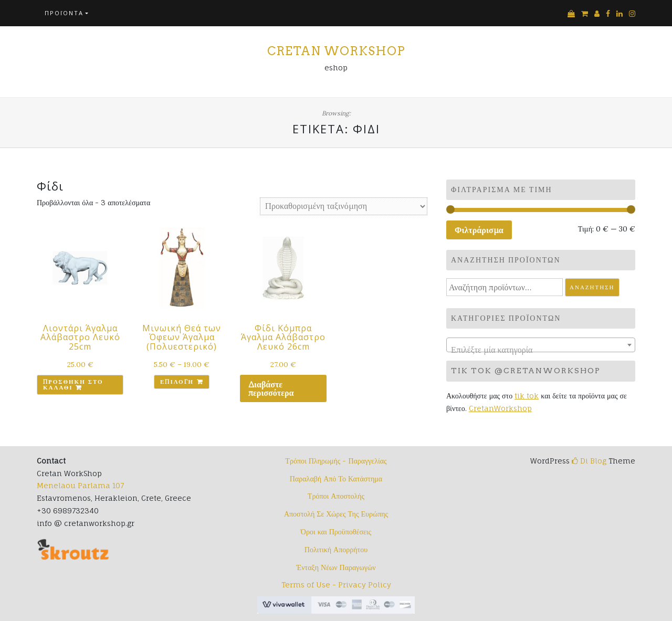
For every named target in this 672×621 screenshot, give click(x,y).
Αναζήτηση (592, 287)
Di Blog (589, 461)
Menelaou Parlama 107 (80, 485)
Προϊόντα (64, 13)
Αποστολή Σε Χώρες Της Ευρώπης (336, 514)
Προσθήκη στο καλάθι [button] (73, 385)
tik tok (527, 396)
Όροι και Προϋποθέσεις (336, 531)
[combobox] (541, 345)
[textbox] (541, 350)
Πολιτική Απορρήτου (336, 549)
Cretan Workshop (336, 51)
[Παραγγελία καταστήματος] (344, 206)
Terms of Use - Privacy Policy (336, 585)
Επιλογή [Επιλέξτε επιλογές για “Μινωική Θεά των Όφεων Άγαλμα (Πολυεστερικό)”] (177, 382)
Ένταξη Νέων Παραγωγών (336, 567)
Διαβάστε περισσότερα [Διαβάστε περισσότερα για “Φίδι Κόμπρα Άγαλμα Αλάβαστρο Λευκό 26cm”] (271, 388)
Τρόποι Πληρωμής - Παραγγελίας (336, 461)
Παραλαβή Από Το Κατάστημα (336, 478)
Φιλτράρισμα (479, 230)
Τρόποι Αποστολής (336, 496)
